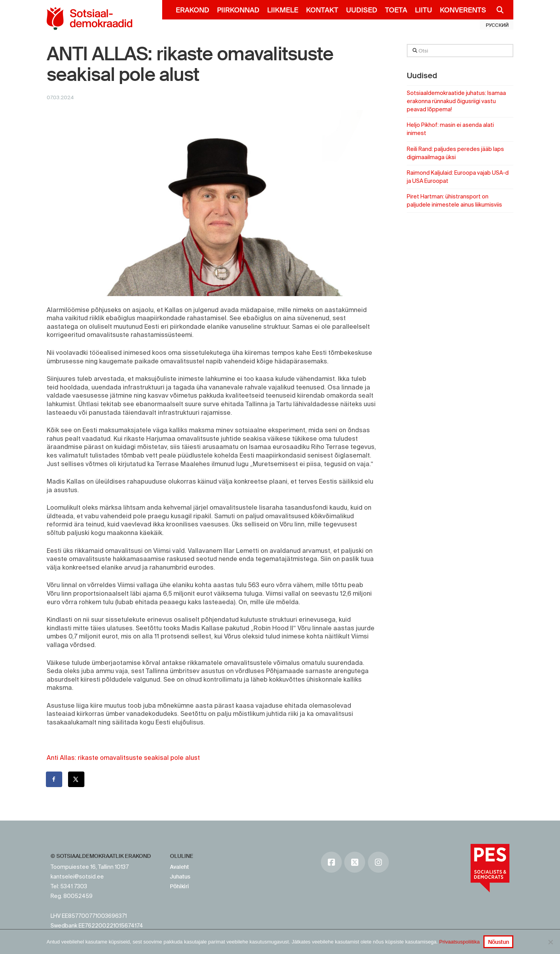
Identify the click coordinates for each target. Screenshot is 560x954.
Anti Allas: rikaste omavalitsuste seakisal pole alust (123, 758)
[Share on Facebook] (54, 779)
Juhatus (180, 877)
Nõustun (499, 942)
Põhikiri (179, 886)
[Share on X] (77, 779)
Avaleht (179, 867)
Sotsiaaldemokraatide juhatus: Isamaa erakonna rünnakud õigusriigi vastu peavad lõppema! (456, 101)
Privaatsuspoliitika (459, 942)
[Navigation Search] (497, 10)
